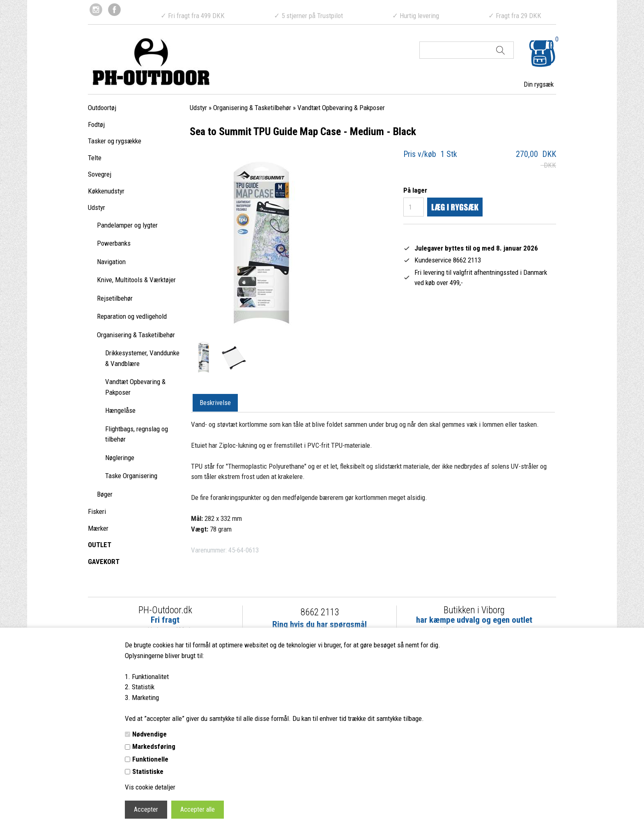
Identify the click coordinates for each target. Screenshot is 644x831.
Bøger (105, 494)
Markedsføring (154, 746)
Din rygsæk (539, 84)
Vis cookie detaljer (150, 787)
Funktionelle (150, 759)
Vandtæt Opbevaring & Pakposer (135, 387)
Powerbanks (114, 243)
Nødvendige (149, 734)
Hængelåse (120, 410)
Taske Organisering (131, 476)
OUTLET (100, 545)
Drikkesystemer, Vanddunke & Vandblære (142, 358)
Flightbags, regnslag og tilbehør (137, 434)
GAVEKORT (104, 562)
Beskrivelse (215, 403)
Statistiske (148, 771)
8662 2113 (320, 612)
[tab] (215, 403)
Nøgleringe (120, 458)
